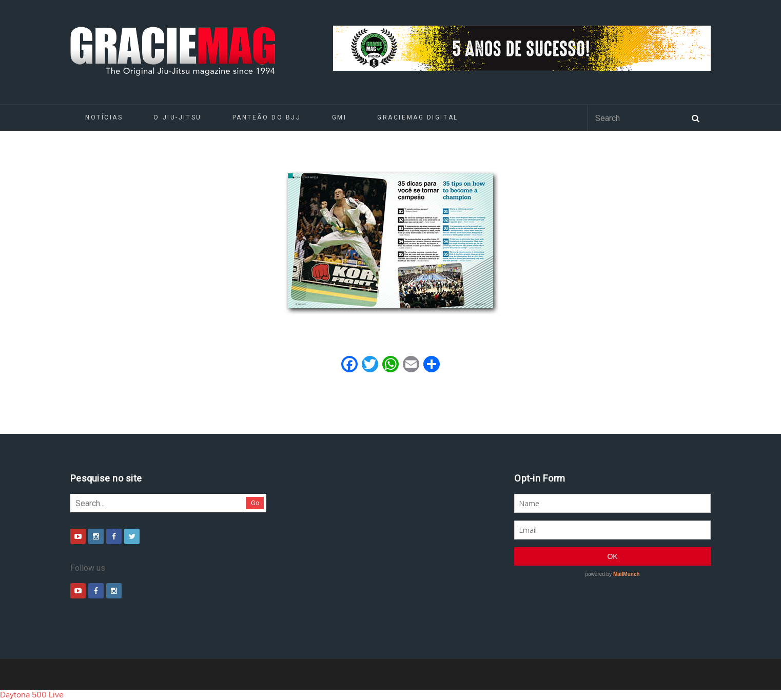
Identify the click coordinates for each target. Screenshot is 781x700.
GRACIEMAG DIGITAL (418, 117)
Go (255, 503)
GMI (339, 117)
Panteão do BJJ (267, 117)
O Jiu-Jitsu (177, 117)
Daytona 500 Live (32, 695)
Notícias (104, 117)
